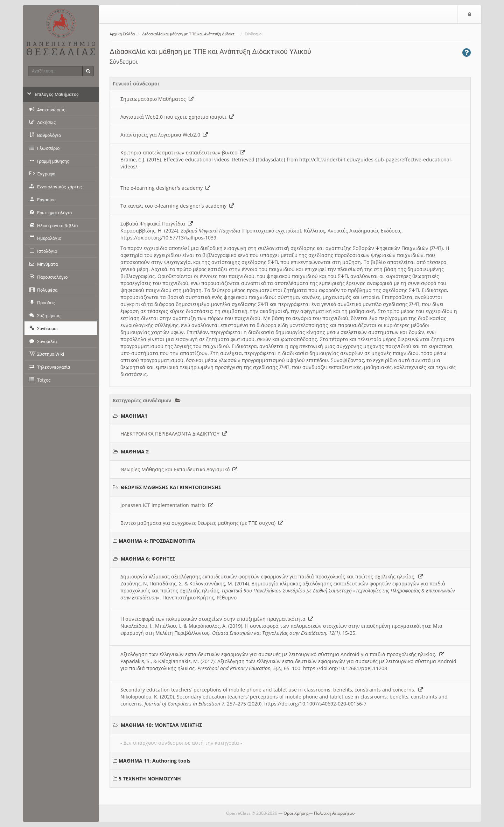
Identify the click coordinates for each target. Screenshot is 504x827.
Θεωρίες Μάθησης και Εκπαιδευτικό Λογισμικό (179, 469)
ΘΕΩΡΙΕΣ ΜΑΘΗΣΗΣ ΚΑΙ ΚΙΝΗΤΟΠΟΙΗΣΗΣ (171, 487)
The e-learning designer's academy (165, 188)
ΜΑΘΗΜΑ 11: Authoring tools (155, 761)
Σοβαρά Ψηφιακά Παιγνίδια (157, 224)
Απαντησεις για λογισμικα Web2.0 (164, 135)
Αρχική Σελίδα (122, 34)
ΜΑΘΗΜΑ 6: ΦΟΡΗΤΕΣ (148, 559)
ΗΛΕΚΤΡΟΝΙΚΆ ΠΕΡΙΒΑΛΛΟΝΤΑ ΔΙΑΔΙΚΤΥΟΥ (174, 434)
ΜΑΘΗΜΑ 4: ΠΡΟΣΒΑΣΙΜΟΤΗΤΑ (157, 541)
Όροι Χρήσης (296, 813)
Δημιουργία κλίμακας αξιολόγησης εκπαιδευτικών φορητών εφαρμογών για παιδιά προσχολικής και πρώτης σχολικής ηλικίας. (272, 576)
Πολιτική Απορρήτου (334, 813)
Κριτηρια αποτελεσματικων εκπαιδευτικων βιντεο (183, 152)
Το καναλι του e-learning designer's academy (177, 206)
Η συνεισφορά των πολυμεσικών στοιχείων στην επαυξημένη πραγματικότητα (217, 619)
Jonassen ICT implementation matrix (167, 505)
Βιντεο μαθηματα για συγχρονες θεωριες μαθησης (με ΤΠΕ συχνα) (202, 523)
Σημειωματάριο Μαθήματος (157, 99)
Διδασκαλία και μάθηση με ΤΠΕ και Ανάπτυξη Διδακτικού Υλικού (210, 51)
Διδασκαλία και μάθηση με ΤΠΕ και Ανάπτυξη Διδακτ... (190, 34)
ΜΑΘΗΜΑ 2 (135, 451)
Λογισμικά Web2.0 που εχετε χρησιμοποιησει (177, 117)
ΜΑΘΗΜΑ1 (134, 416)
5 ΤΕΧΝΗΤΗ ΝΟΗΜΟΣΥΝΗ (150, 779)
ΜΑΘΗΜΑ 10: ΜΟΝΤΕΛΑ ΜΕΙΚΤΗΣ (161, 725)
